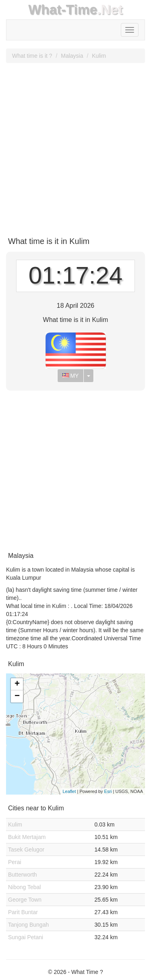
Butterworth (23, 875)
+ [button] (17, 684)
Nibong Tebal (24, 887)
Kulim (99, 56)
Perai (15, 862)
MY (71, 376)
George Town (25, 900)
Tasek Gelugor (26, 850)
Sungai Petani (26, 937)
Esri (108, 791)
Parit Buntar (23, 912)
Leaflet (69, 791)
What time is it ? (32, 56)
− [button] (17, 696)
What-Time (63, 9)
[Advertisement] (75, 147)
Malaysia (72, 56)
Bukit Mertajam (27, 837)
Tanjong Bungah (28, 925)
